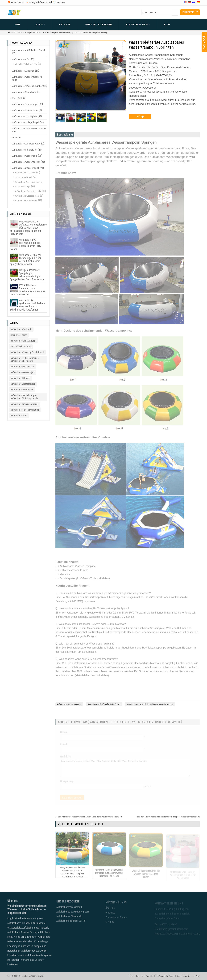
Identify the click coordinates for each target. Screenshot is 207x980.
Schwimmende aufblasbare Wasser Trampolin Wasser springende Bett (168, 817)
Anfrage (140, 117)
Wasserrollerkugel (23, 187)
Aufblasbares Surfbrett (21, 329)
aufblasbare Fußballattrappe (24, 341)
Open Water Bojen (19, 335)
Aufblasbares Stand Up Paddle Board (27, 352)
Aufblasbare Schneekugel (25, 104)
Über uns (40, 25)
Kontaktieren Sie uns (138, 25)
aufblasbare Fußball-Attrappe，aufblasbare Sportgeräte (25, 360)
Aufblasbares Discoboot (25, 173)
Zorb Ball (17, 98)
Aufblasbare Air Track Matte (26, 144)
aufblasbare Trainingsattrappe (25, 404)
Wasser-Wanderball (23, 177)
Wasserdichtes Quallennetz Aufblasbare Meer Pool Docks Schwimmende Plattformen (27, 305)
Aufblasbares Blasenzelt (25, 150)
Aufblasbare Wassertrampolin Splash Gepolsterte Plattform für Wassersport (89, 817)
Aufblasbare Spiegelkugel (26, 122)
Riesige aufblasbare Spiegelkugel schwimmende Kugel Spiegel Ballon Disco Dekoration (27, 275)
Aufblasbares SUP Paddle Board (29, 50)
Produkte (65, 25)
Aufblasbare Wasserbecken (26, 162)
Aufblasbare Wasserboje (25, 156)
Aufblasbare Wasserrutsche (27, 182)
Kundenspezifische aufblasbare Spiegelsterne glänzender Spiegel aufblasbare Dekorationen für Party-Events (28, 228)
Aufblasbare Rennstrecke (25, 110)
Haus (17, 25)
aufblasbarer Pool (19, 416)
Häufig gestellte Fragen (98, 25)
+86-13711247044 (17, 2)
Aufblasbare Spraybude (24, 92)
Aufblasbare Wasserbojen (22, 372)
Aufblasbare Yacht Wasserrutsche (29, 128)
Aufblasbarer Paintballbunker (27, 86)
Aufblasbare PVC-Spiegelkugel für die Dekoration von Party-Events (26, 244)
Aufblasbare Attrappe (23, 71)
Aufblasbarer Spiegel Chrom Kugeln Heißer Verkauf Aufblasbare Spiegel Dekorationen (25, 260)
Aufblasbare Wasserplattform (27, 77)
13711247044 (60, 2)
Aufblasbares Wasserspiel (22, 33)
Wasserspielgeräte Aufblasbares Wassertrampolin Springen (150, 704)
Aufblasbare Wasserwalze (22, 367)
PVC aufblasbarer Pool (21, 347)
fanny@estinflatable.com (40, 2)
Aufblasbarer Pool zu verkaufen (25, 410)
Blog (167, 25)
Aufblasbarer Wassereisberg (27, 196)
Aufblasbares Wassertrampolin (46, 33)
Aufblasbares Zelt (21, 59)
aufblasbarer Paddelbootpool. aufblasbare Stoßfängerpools (24, 397)
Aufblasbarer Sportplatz (25, 116)
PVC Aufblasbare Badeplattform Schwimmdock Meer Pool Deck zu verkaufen (28, 290)
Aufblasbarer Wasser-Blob (26, 200)
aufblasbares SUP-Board (22, 390)
